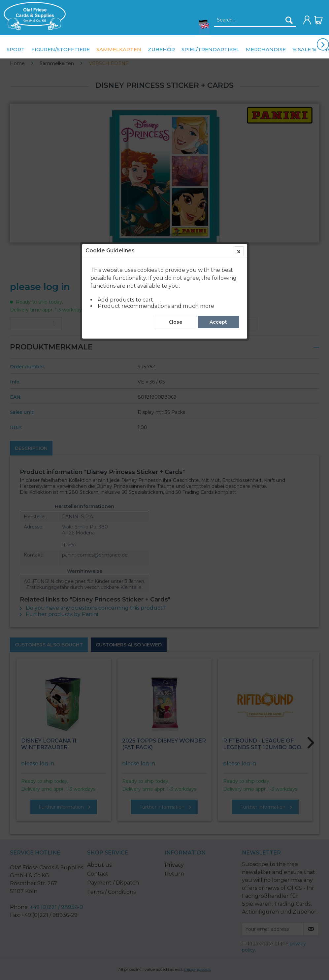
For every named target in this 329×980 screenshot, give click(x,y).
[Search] (289, 20)
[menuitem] (33, 16)
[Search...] (255, 20)
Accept (218, 150)
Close (175, 150)
